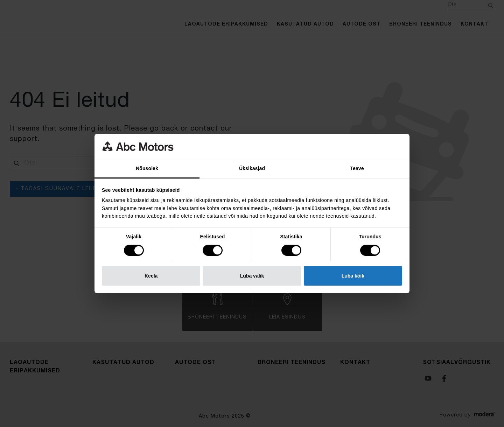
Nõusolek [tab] (147, 168)
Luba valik (252, 276)
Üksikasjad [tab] (252, 168)
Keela (151, 276)
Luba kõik (353, 276)
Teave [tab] (357, 168)
